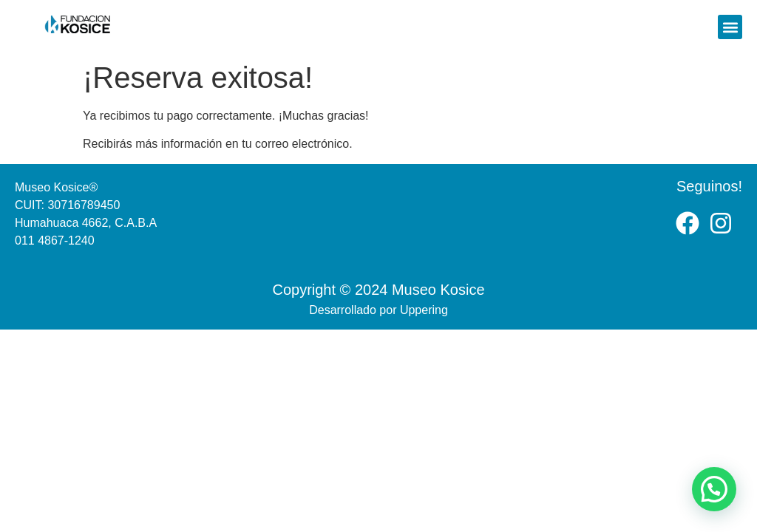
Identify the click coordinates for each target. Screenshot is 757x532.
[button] (730, 27)
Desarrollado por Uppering (378, 310)
